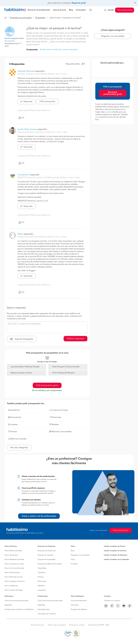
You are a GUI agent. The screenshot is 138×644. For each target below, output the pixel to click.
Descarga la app (44, 609)
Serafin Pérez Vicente (27, 129)
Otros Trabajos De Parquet (63, 373)
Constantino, (23, 175)
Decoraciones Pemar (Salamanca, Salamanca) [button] (37, 132)
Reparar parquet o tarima (21, 373)
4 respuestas (32, 50)
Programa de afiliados (79, 609)
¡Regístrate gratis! (79, 3)
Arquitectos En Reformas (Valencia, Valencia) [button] (36, 237)
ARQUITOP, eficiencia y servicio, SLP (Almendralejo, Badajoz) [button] (43, 178)
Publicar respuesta (75, 339)
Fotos (73, 559)
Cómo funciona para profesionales (50, 601)
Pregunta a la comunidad (113, 36)
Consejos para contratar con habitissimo (19, 609)
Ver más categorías (19, 448)
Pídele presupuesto (47, 102)
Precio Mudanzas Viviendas (14, 559)
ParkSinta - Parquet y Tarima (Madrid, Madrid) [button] (36, 74)
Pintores (41, 577)
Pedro (21, 234)
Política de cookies (77, 625)
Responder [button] (27, 102)
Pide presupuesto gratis (47, 385)
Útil (21, 118)
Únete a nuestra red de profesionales (39, 516)
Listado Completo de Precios (115, 546)
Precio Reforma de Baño (13, 551)
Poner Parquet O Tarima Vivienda (66, 367)
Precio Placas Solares (12, 573)
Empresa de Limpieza (45, 555)
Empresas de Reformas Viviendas (50, 564)
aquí (107, 112)
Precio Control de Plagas (14, 590)
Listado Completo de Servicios (115, 551)
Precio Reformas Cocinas (14, 577)
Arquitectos (42, 590)
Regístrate (8, 605)
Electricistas (42, 581)
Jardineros (42, 573)
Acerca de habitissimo (79, 601)
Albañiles (41, 586)
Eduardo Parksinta (26, 71)
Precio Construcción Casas (14, 564)
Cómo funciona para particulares (16, 601)
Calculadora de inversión (47, 614)
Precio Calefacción (11, 586)
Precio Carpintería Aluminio (15, 581)
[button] (10, 32)
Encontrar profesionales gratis (113, 93)
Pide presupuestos (125, 10)
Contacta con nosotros (112, 601)
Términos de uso (38, 625)
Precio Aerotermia (11, 555)
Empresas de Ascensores (47, 551)
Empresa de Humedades (47, 559)
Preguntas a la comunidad (21, 18)
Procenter (74, 564)
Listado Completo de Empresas (116, 555)
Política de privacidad (57, 625)
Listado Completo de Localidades (116, 559)
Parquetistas (40, 18)
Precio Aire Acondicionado (15, 568)
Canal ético (75, 605)
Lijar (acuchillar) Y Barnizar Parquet (25, 367)
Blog (73, 551)
